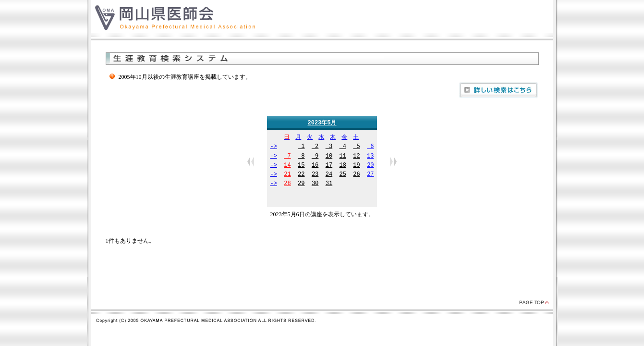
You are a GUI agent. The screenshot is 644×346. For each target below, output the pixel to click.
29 (301, 184)
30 (315, 184)
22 (301, 175)
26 (356, 175)
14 (287, 166)
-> (273, 147)
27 (370, 175)
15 (301, 166)
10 (329, 157)
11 (343, 157)
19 (356, 166)
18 (343, 166)
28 (287, 184)
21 (287, 175)
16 (315, 166)
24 (329, 175)
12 (356, 157)
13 (370, 157)
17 (329, 166)
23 (315, 175)
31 (329, 184)
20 (370, 166)
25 (343, 175)
